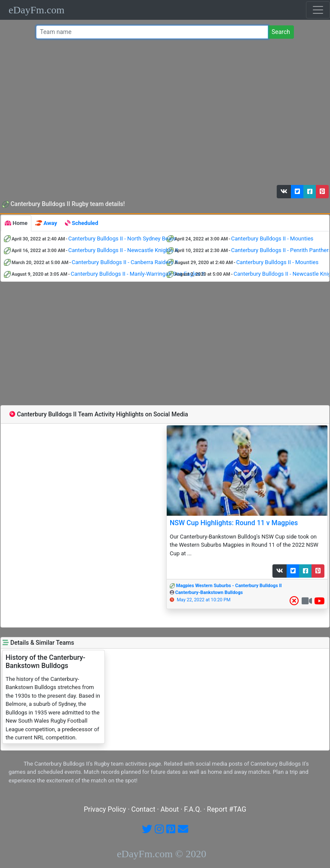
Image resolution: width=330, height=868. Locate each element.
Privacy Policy (105, 809)
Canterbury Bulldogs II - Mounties (272, 239)
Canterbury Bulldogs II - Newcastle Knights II (123, 250)
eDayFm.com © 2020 (162, 854)
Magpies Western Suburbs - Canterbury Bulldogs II (229, 586)
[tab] (16, 223)
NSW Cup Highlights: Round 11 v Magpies (234, 523)
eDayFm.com (37, 10)
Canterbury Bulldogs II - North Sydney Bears (122, 239)
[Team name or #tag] (152, 32)
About (170, 809)
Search (281, 32)
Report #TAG (227, 809)
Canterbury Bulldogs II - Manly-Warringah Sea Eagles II (137, 274)
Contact (144, 809)
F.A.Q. (193, 809)
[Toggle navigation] (318, 10)
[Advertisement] (163, 114)
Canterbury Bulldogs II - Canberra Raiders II (125, 262)
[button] (284, 192)
